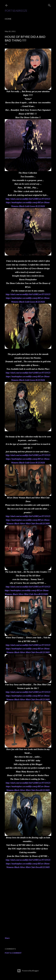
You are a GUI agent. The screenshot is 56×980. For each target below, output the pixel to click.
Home (8, 19)
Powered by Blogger (28, 971)
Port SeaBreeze (16, 11)
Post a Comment (13, 953)
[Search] (49, 5)
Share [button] (7, 938)
